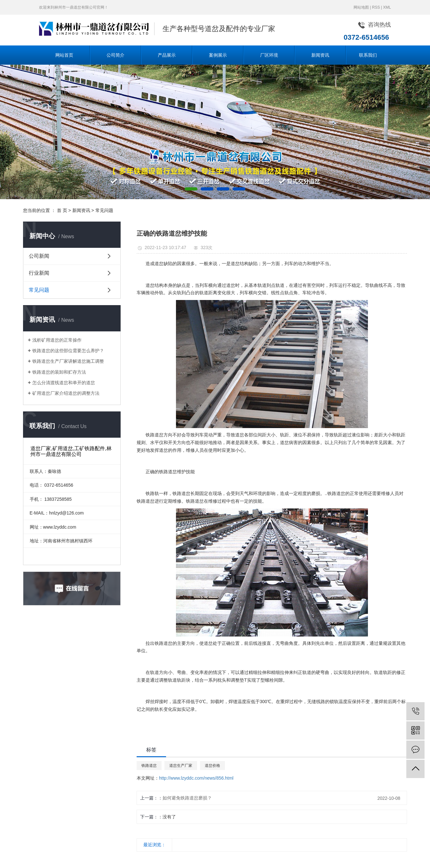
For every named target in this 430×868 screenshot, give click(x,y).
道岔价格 (212, 766)
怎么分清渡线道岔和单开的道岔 (64, 383)
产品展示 (167, 55)
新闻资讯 (320, 55)
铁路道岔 (149, 766)
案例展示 (218, 55)
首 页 (62, 210)
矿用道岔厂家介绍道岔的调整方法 (66, 393)
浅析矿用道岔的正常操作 (57, 340)
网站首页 (64, 55)
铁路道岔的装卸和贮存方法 (59, 372)
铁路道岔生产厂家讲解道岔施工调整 (68, 361)
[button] (191, 189)
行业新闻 (39, 273)
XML (387, 7)
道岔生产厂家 (181, 766)
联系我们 (368, 55)
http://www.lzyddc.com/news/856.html (196, 778)
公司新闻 (39, 256)
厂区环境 (269, 55)
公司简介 (115, 55)
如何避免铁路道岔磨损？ (187, 798)
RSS (376, 7)
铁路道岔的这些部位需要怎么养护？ (68, 351)
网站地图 (361, 7)
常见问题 (104, 210)
